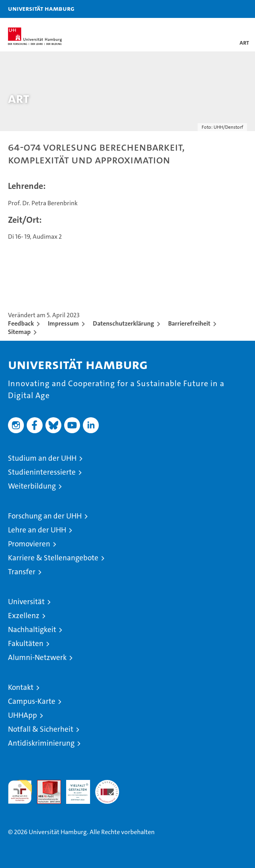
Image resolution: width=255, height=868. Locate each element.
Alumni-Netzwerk (37, 657)
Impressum (63, 323)
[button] (224, 9)
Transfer (22, 572)
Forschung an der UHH (45, 516)
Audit (45, 784)
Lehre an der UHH (37, 530)
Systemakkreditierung (107, 784)
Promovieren (29, 544)
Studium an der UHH (42, 458)
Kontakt (21, 687)
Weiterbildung (32, 486)
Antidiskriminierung (41, 743)
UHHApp (23, 715)
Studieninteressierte (42, 472)
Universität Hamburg (41, 8)
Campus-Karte (32, 701)
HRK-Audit (74, 788)
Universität (26, 602)
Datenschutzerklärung (124, 323)
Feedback (21, 323)
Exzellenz (24, 616)
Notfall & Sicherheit (41, 729)
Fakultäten (26, 643)
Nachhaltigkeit (32, 629)
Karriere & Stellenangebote (53, 558)
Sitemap (19, 332)
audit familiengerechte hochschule (20, 792)
